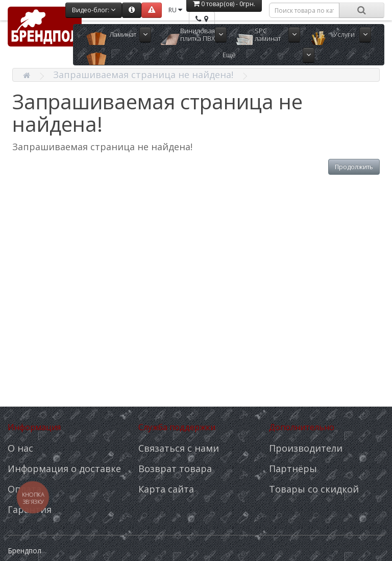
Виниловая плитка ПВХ (198, 34)
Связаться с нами (179, 448)
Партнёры (293, 469)
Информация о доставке (64, 469)
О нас (20, 448)
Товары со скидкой (314, 489)
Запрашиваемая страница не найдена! (143, 75)
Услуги (344, 34)
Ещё (229, 55)
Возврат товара (175, 469)
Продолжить (354, 167)
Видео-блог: (94, 10)
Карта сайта (166, 489)
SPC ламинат (268, 34)
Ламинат (123, 34)
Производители (306, 448)
